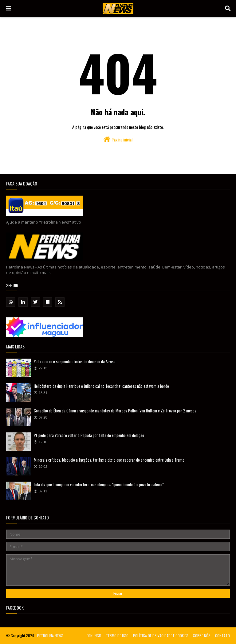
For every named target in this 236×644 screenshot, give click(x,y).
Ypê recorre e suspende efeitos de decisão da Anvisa (75, 361)
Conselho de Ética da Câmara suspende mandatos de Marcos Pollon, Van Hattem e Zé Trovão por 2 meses (115, 411)
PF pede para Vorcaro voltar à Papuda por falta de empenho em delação (89, 435)
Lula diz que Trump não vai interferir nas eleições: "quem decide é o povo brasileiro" (99, 484)
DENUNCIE (94, 636)
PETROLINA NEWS (50, 636)
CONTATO (222, 636)
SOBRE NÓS (202, 636)
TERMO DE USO (117, 636)
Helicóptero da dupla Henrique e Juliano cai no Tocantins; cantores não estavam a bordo (101, 386)
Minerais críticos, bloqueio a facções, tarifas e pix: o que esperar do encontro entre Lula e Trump (109, 460)
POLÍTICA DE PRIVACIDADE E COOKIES (161, 636)
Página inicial (118, 139)
